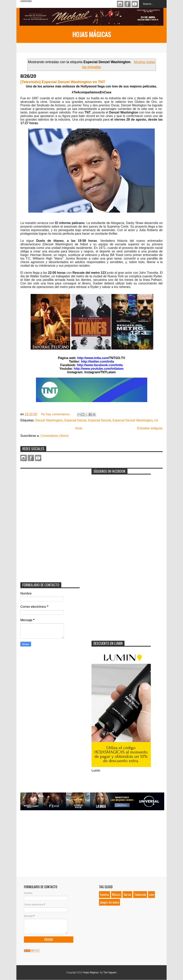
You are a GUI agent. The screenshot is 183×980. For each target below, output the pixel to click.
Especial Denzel (100, 420)
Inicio (79, 428)
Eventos (105, 895)
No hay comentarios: (56, 414)
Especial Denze (75, 420)
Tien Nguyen (110, 972)
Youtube (135, 4)
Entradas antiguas (150, 428)
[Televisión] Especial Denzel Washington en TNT (63, 82)
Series (127, 895)
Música (116, 895)
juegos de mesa (109, 902)
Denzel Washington (49, 420)
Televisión (140, 895)
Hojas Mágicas (92, 34)
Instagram (120, 4)
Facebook (127, 4)
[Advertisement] (50, 495)
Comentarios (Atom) (54, 436)
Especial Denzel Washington (133, 420)
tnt (156, 420)
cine (151, 895)
